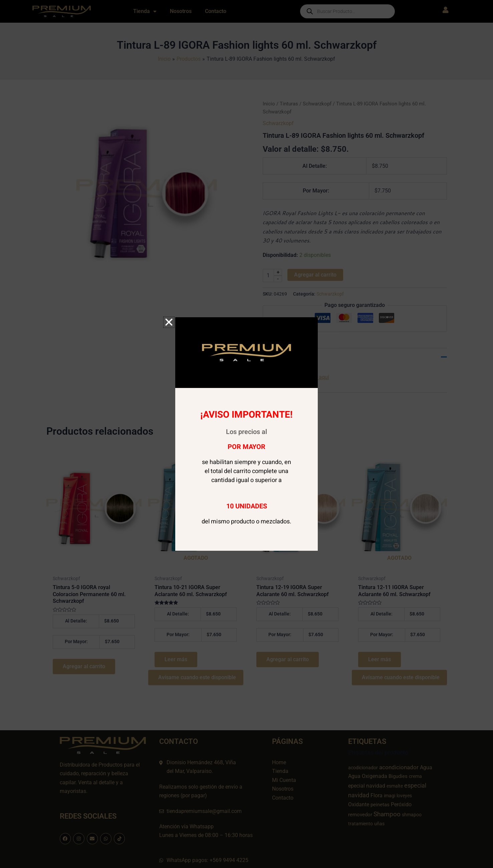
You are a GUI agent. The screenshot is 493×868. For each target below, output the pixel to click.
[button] (169, 322)
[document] (246, 434)
